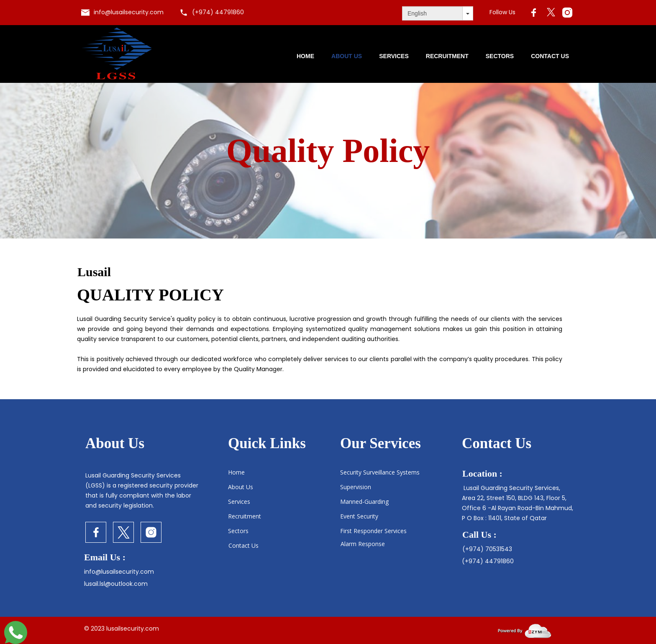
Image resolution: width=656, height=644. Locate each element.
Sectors (500, 56)
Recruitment (447, 56)
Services (394, 56)
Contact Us (550, 56)
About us (347, 56)
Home (305, 56)
